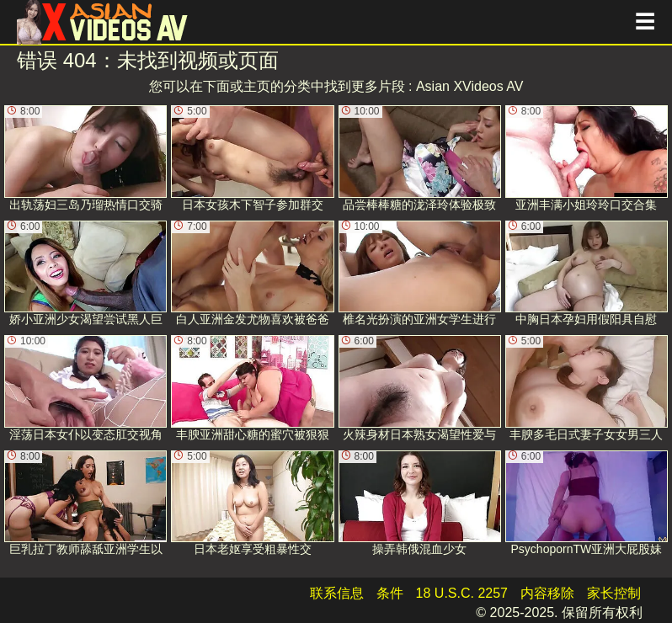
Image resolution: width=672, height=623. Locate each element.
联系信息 (337, 593)
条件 (390, 593)
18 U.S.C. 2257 (462, 593)
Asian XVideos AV (470, 86)
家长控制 (614, 593)
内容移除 (547, 593)
